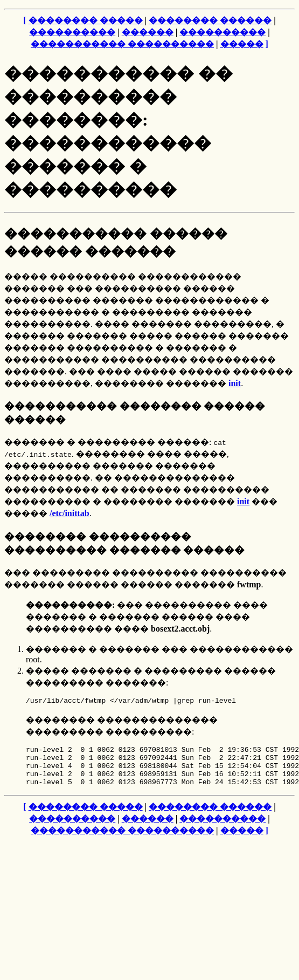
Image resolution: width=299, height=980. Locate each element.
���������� (72, 32)
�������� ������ (210, 20)
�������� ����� (86, 20)
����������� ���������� (122, 44)
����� (242, 44)
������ (148, 32)
